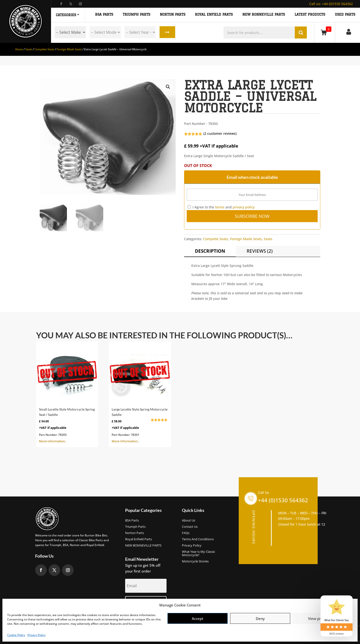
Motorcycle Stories (195, 561)
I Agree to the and (221, 207)
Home (19, 49)
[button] (168, 87)
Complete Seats (44, 49)
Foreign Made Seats (69, 49)
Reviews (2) (260, 251)
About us (189, 521)
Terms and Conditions (198, 539)
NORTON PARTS (173, 15)
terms (220, 207)
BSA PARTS (104, 15)
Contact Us (190, 527)
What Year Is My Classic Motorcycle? (199, 554)
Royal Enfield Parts (138, 539)
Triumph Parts (135, 527)
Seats (29, 49)
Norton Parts (135, 533)
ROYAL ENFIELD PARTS (214, 15)
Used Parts (345, 15)
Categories (66, 15)
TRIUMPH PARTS (136, 15)
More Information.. (67, 394)
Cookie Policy (16, 635)
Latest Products (310, 15)
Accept (198, 618)
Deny (260, 618)
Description (210, 251)
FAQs (186, 533)
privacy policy (244, 207)
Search (167, 32)
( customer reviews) (220, 133)
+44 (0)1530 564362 (331, 4)
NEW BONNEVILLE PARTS (264, 15)
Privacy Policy (36, 635)
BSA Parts (132, 521)
